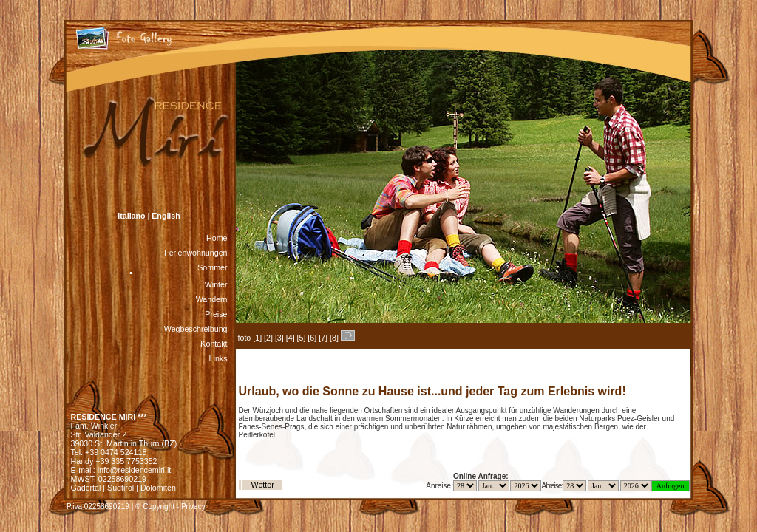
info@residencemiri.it (135, 470)
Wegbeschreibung (196, 329)
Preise (216, 314)
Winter (216, 284)
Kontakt (214, 344)
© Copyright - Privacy (170, 507)
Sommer (212, 267)
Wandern (212, 299)
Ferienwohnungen (196, 253)
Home (217, 238)
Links (218, 358)
